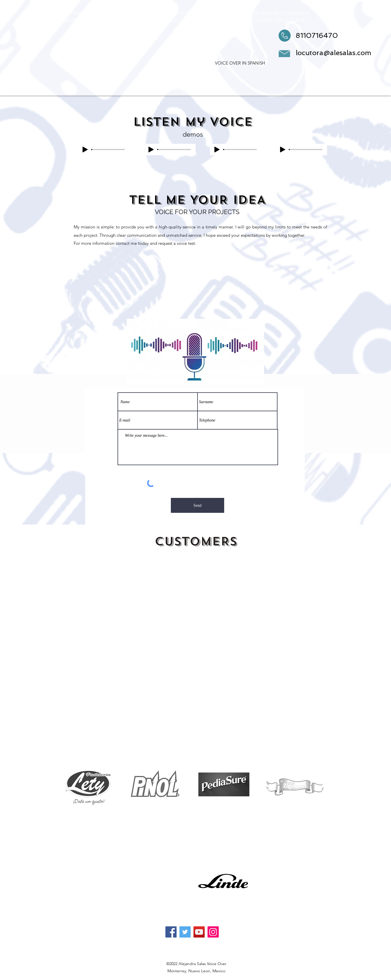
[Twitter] (185, 932)
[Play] (85, 150)
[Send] (198, 505)
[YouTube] (199, 932)
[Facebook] (171, 932)
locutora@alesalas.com (334, 53)
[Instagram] (213, 932)
